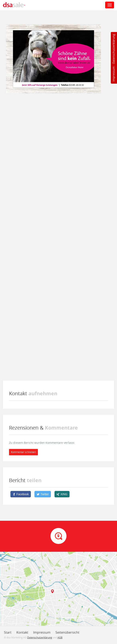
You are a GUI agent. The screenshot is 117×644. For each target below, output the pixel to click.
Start (8, 632)
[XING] (62, 494)
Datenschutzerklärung (113, 49)
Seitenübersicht (67, 632)
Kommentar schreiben (23, 452)
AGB (60, 637)
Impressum (113, 74)
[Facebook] (21, 494)
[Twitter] (43, 494)
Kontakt (22, 632)
